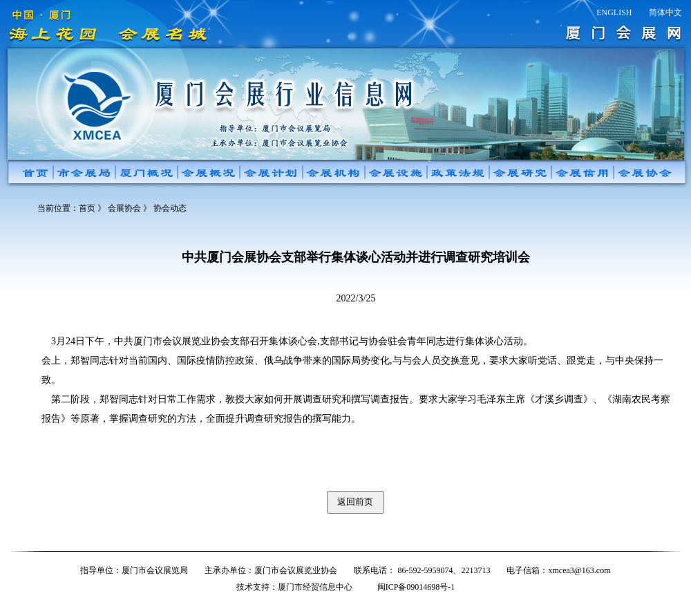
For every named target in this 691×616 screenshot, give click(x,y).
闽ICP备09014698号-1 (416, 587)
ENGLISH (614, 12)
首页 (87, 208)
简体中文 (665, 12)
